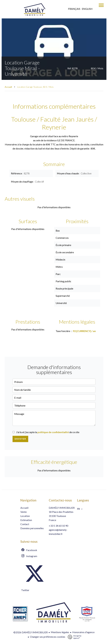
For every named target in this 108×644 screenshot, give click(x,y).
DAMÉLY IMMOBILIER (62, 508)
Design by (74, 637)
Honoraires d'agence (83, 632)
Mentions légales (60, 632)
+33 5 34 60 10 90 (58, 526)
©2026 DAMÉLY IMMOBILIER (31, 632)
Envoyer (20, 439)
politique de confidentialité (53, 432)
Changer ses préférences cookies (48, 637)
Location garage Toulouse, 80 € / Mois (35, 87)
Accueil (8, 87)
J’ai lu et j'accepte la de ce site (48, 432)
